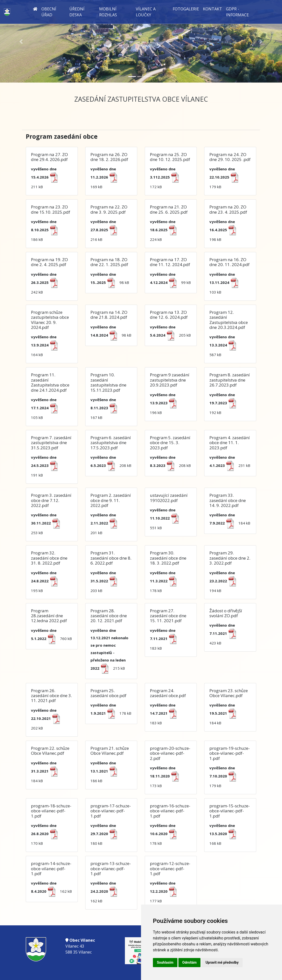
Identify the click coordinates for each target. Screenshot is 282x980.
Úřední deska (77, 12)
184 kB (225, 714)
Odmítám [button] (190, 962)
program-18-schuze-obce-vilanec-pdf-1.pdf (51, 811)
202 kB (47, 719)
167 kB (106, 409)
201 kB (106, 524)
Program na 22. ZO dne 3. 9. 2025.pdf (109, 209)
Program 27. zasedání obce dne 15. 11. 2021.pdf (168, 616)
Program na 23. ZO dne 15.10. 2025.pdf (51, 209)
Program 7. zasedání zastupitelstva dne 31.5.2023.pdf (51, 443)
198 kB (225, 230)
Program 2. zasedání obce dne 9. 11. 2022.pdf (111, 500)
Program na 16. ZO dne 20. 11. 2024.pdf (229, 262)
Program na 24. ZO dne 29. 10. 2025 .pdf (230, 157)
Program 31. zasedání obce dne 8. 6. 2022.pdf (111, 558)
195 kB (46, 582)
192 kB (225, 404)
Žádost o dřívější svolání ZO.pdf (226, 613)
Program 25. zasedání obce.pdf (108, 693)
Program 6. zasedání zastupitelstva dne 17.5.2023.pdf (111, 443)
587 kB (225, 346)
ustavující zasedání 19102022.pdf (169, 498)
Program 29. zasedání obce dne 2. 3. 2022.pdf (230, 558)
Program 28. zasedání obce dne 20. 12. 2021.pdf (109, 616)
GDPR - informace (237, 12)
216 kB (106, 230)
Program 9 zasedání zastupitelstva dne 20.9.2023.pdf (170, 380)
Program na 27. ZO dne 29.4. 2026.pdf (49, 157)
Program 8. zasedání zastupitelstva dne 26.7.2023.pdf (230, 380)
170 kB (46, 834)
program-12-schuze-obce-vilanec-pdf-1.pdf (170, 868)
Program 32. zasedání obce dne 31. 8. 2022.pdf (49, 558)
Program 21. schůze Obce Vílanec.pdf (110, 751)
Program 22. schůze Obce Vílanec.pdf (50, 751)
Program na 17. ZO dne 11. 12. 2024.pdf (170, 262)
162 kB (106, 892)
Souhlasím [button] (165, 962)
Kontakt (212, 9)
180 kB (106, 834)
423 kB (225, 634)
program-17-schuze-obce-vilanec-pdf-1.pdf (111, 811)
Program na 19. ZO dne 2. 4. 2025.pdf (49, 262)
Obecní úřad (49, 12)
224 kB (165, 230)
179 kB (226, 178)
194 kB (225, 582)
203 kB (106, 582)
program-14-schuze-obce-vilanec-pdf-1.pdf (51, 868)
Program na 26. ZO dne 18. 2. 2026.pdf (109, 157)
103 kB (226, 283)
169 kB (106, 178)
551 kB (166, 519)
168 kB (225, 834)
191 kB (46, 466)
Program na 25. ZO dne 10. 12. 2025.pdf (170, 157)
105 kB (46, 409)
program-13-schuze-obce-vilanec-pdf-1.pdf (111, 868)
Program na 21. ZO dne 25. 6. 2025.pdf (169, 209)
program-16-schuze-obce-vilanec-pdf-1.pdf (170, 811)
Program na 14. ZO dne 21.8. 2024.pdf (109, 315)
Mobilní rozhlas (108, 12)
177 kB (165, 892)
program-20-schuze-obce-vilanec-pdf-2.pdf (170, 753)
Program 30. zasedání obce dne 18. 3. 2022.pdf (168, 558)
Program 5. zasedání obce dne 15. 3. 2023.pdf (170, 443)
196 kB (165, 404)
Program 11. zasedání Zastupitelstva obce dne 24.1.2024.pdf (50, 382)
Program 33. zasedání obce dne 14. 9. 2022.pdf (228, 500)
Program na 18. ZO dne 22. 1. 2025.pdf (109, 262)
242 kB (46, 283)
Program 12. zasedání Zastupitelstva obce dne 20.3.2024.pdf (229, 320)
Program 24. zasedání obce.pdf (168, 693)
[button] (21, 42)
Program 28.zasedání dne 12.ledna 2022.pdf (49, 616)
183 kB (165, 639)
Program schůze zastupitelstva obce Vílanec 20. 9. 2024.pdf (50, 320)
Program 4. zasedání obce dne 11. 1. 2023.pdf (230, 443)
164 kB (46, 346)
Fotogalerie (186, 9)
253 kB (47, 524)
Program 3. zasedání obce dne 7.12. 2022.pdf (51, 500)
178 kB (165, 582)
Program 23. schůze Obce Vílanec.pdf (229, 693)
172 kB (166, 178)
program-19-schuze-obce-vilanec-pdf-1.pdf (230, 753)
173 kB (166, 777)
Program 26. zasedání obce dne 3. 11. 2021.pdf (51, 696)
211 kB (46, 178)
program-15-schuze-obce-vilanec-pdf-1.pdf (230, 811)
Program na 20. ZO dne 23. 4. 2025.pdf (228, 209)
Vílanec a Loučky (146, 12)
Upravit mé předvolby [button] (222, 962)
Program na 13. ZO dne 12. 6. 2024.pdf (169, 315)
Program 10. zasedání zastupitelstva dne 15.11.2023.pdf (108, 382)
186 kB (46, 230)
